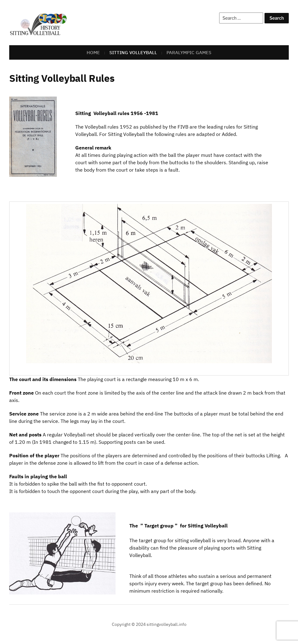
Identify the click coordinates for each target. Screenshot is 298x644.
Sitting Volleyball (133, 52)
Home (93, 52)
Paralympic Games (189, 52)
